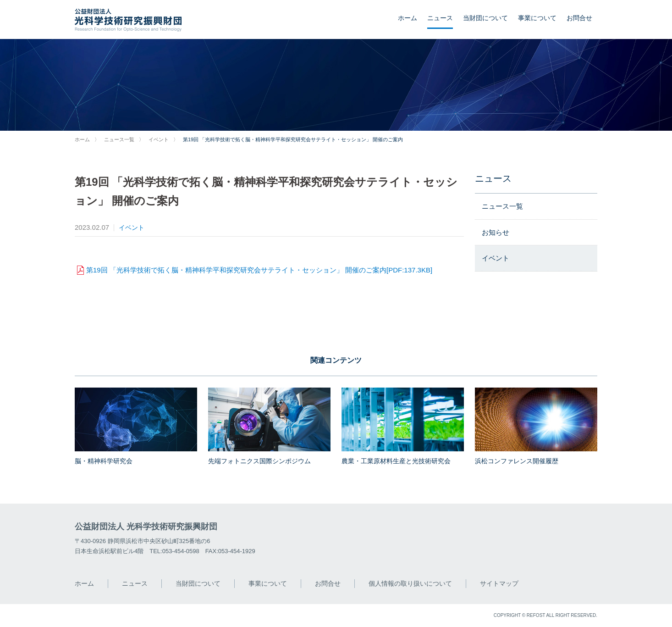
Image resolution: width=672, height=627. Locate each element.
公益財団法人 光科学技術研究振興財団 (146, 527)
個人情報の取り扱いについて (410, 583)
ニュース (440, 18)
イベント (159, 139)
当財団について (485, 18)
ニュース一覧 (119, 139)
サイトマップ (499, 583)
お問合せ (579, 18)
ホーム (408, 18)
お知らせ (496, 232)
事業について (537, 18)
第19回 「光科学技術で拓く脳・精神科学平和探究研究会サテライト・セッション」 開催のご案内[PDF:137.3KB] (259, 270)
